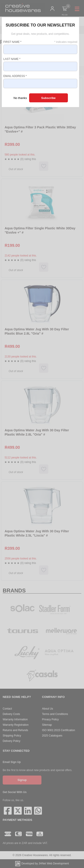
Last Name (12, 59)
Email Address (15, 76)
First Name (12, 42)
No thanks (20, 98)
